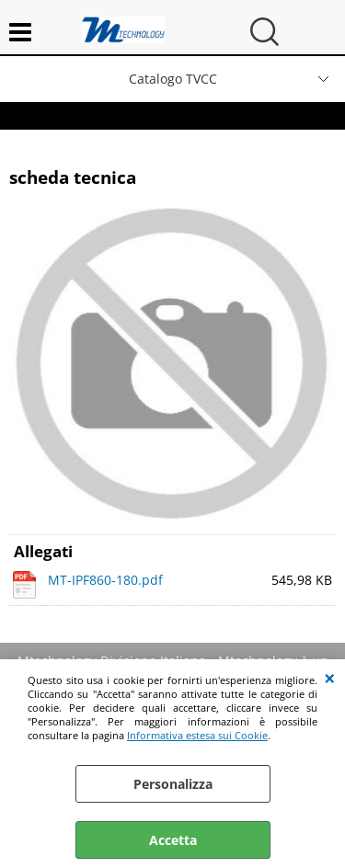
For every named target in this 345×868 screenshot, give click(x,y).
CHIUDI (330, 678)
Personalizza (173, 784)
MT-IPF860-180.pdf (105, 580)
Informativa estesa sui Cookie (197, 735)
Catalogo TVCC (173, 79)
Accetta (173, 840)
